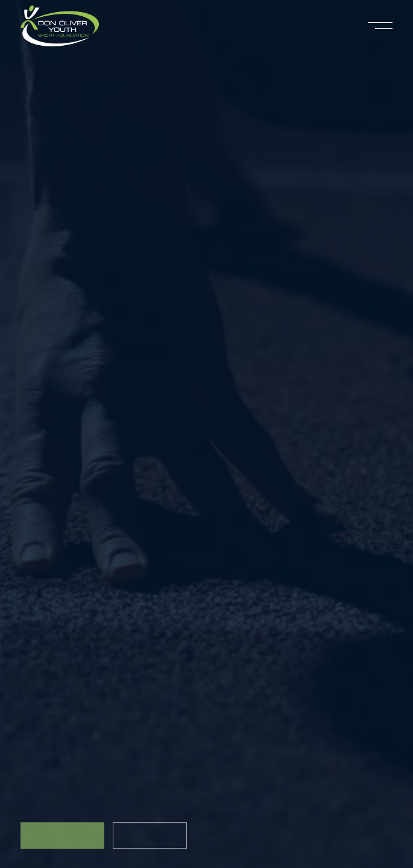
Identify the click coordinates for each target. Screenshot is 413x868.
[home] (60, 26)
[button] (380, 26)
